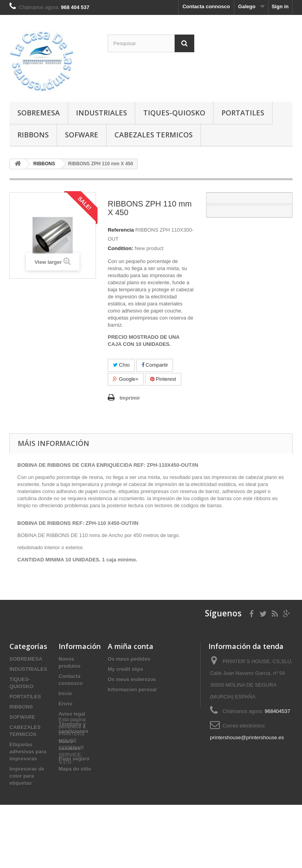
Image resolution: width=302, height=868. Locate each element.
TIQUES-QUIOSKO (174, 113)
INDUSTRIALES (101, 113)
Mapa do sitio (75, 769)
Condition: (121, 248)
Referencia (121, 230)
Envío (65, 704)
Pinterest (163, 379)
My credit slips (125, 669)
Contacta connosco (206, 6)
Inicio (65, 693)
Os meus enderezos (132, 679)
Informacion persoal (132, 690)
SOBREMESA (39, 113)
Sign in (280, 6)
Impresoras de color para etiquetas (27, 776)
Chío (121, 365)
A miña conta (131, 646)
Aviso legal (72, 714)
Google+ (126, 379)
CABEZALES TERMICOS (154, 135)
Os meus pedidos (129, 659)
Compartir (155, 365)
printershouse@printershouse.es (247, 737)
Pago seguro (74, 759)
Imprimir (130, 398)
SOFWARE (82, 135)
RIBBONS (33, 135)
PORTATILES (243, 113)
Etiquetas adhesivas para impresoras (28, 752)
